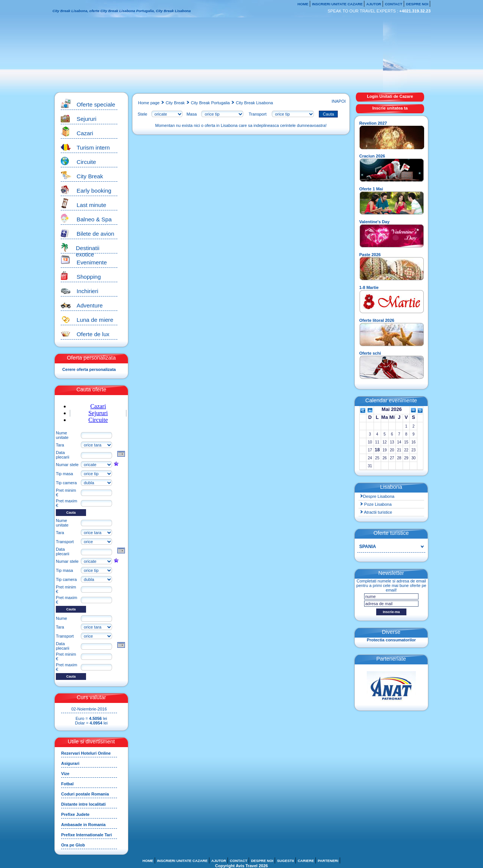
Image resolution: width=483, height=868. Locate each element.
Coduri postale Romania (85, 794)
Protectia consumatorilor (391, 640)
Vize (65, 774)
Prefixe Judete (75, 814)
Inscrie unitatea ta (390, 108)
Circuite (86, 162)
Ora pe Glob (73, 845)
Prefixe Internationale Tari (86, 835)
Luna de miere (95, 320)
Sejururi (86, 119)
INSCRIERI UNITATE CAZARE (338, 4)
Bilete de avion (95, 234)
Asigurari (70, 763)
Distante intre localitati (83, 804)
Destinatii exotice (88, 251)
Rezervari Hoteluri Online (86, 753)
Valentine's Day (374, 222)
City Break (90, 176)
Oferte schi (370, 353)
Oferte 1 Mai (371, 189)
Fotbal (67, 784)
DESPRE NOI (418, 4)
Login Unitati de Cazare (390, 96)
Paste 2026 (370, 255)
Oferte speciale (96, 104)
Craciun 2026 (372, 156)
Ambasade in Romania (83, 825)
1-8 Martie (369, 287)
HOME (303, 4)
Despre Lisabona (377, 496)
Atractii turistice (376, 512)
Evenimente (92, 262)
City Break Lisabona (254, 103)
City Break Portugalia (210, 103)
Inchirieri (87, 291)
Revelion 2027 (373, 123)
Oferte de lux (93, 334)
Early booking (94, 191)
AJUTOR (374, 4)
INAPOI (338, 101)
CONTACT (394, 4)
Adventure (90, 305)
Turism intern (93, 147)
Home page (149, 103)
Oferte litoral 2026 (377, 320)
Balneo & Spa (94, 219)
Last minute (92, 205)
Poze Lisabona (376, 504)
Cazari (85, 133)
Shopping (89, 277)
